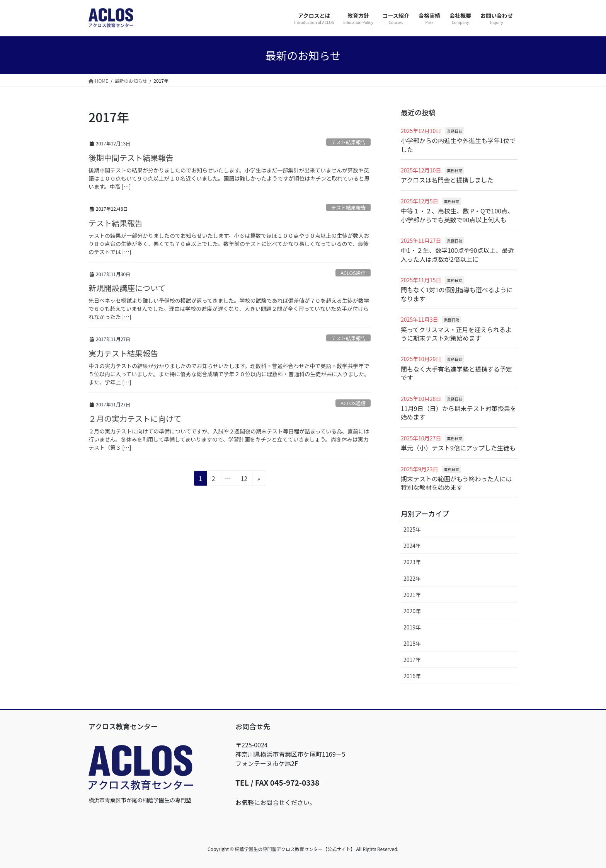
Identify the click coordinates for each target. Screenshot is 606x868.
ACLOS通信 (353, 273)
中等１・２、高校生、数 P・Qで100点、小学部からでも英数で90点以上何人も (457, 215)
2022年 (412, 578)
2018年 (412, 643)
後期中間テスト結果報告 (131, 158)
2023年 (412, 562)
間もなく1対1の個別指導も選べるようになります (457, 294)
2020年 (412, 611)
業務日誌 (454, 131)
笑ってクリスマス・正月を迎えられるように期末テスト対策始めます (456, 334)
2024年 (412, 546)
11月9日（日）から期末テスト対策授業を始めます (459, 413)
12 (244, 479)
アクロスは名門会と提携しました (447, 180)
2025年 (412, 529)
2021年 (412, 595)
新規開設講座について (127, 288)
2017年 (412, 660)
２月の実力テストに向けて (135, 419)
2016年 (412, 676)
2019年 (412, 627)
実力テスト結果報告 (123, 353)
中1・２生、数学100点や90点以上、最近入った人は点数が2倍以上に (457, 254)
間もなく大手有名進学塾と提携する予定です (456, 373)
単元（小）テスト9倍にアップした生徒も (458, 448)
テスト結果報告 (349, 142)
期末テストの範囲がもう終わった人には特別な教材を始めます (456, 483)
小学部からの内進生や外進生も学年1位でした (458, 145)
